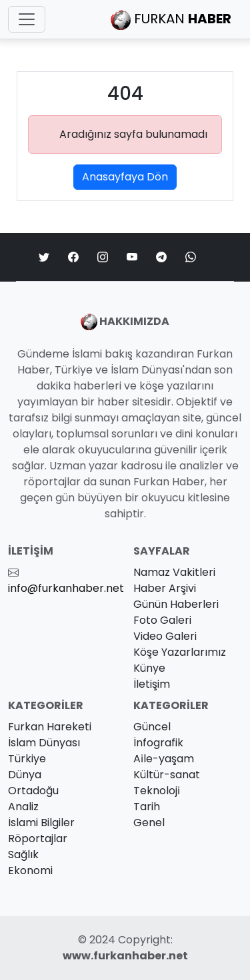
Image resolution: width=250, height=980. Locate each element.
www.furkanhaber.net (125, 956)
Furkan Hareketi (50, 727)
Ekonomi (30, 870)
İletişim (152, 684)
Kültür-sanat (167, 775)
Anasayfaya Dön (125, 177)
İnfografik (158, 743)
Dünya (25, 775)
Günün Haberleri (176, 604)
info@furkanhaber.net (66, 588)
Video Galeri (165, 636)
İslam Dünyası (44, 743)
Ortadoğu (33, 791)
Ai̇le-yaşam (164, 759)
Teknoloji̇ (157, 791)
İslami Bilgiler (41, 823)
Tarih (147, 807)
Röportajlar (38, 839)
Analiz (23, 807)
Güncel (152, 727)
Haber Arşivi (165, 588)
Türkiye (27, 759)
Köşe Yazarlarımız (180, 652)
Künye (149, 668)
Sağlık (23, 855)
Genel (149, 823)
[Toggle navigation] (27, 19)
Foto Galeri (162, 620)
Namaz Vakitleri (174, 572)
